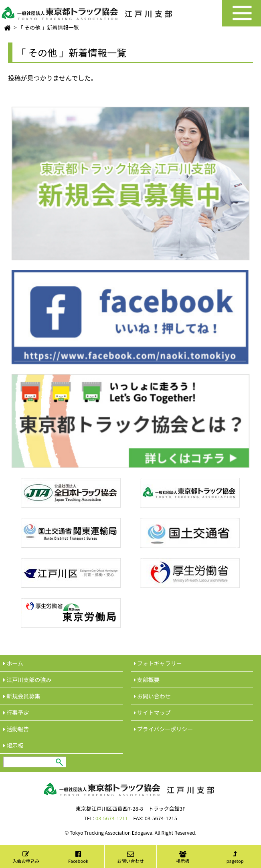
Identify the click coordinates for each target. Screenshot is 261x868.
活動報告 (16, 729)
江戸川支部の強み (27, 680)
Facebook (78, 857)
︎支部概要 (147, 680)
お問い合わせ (130, 857)
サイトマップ (152, 712)
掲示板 (183, 857)
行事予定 (16, 712)
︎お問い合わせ (152, 696)
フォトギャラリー (158, 663)
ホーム (13, 663)
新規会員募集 (22, 696)
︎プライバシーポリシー (164, 729)
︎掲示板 (13, 745)
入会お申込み (26, 857)
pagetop (235, 857)
